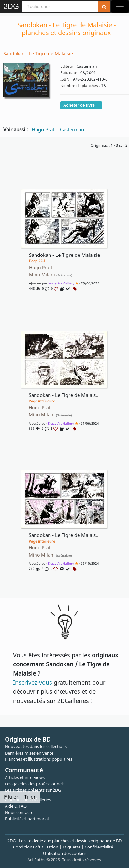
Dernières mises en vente (29, 753)
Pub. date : (70, 73)
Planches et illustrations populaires (39, 759)
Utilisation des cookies (65, 853)
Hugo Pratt (44, 129)
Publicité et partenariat (27, 819)
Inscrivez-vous (33, 682)
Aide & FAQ (16, 806)
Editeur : (68, 66)
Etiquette (72, 847)
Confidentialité (99, 847)
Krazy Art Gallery (61, 283)
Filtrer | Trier (20, 797)
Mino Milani (51, 275)
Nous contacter (20, 812)
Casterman (72, 129)
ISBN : (66, 79)
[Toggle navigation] (120, 7)
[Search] (60, 7)
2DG (11, 7)
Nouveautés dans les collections (36, 746)
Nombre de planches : (80, 86)
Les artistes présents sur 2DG (33, 790)
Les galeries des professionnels (35, 784)
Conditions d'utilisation (36, 847)
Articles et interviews (25, 777)
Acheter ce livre (79, 105)
